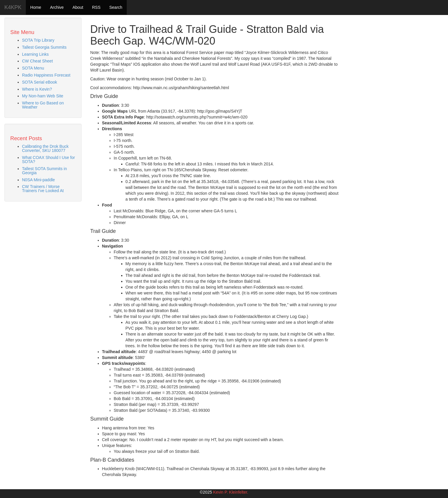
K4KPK (13, 7)
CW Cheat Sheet (37, 61)
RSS (96, 7)
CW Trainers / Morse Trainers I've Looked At (43, 189)
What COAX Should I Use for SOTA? (49, 160)
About (78, 7)
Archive (57, 7)
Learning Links (35, 54)
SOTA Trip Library (38, 40)
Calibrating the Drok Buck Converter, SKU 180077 (45, 148)
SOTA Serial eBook (40, 82)
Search (116, 7)
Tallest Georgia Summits (44, 47)
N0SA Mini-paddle (38, 180)
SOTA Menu (33, 68)
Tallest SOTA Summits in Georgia (44, 171)
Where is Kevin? (37, 89)
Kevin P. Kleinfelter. (231, 492)
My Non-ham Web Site (43, 96)
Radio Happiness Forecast (46, 75)
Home (36, 7)
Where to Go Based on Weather (43, 105)
